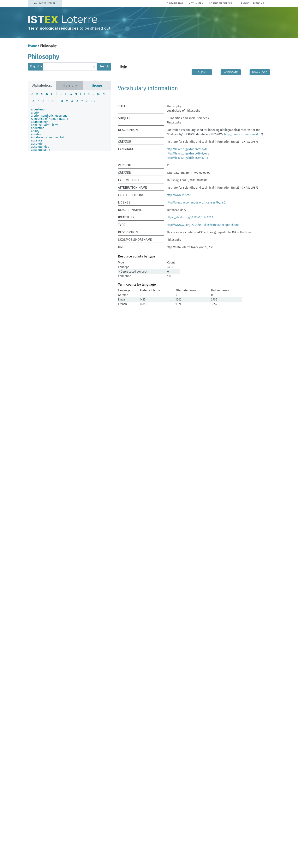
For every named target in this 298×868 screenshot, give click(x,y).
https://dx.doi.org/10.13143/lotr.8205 (190, 217)
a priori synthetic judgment (49, 116)
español (246, 3)
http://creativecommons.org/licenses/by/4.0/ (197, 203)
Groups (97, 86)
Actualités (196, 3)
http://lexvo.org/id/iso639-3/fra (187, 158)
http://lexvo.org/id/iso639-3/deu (188, 149)
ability (35, 131)
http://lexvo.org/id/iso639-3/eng (188, 154)
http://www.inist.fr (178, 195)
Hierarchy (70, 86)
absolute (37, 144)
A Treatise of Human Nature (50, 119)
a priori (36, 113)
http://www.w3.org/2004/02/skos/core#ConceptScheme (203, 225)
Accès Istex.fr (45, 3)
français (258, 3)
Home (32, 46)
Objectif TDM (175, 3)
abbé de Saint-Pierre (45, 125)
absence (37, 141)
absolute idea (40, 147)
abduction (38, 128)
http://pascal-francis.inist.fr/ (243, 134)
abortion (37, 134)
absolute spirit (41, 150)
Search (104, 66)
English (35, 66)
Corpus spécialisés (220, 3)
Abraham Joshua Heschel (48, 137)
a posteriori (39, 110)
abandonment (40, 122)
